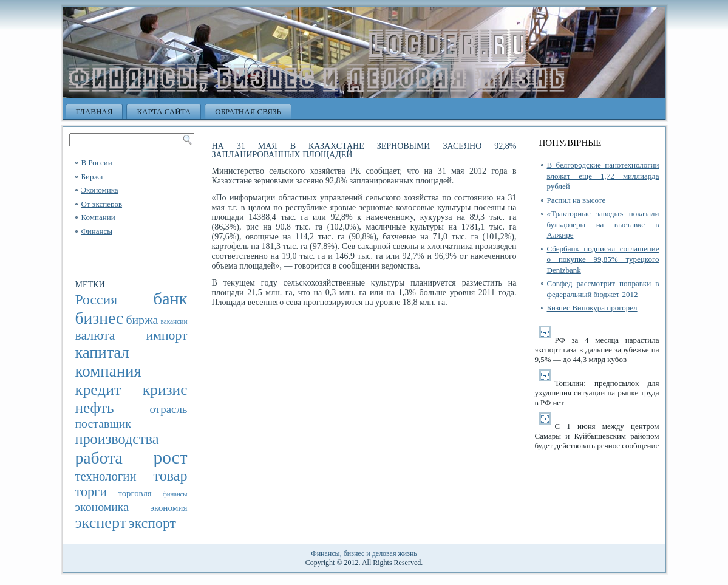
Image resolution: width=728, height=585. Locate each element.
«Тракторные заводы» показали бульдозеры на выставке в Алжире (603, 224)
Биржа (92, 176)
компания (108, 371)
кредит (98, 390)
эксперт (101, 523)
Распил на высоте (577, 200)
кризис (165, 390)
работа (99, 458)
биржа (142, 320)
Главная (94, 111)
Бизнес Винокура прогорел (592, 308)
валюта (95, 335)
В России (97, 162)
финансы (175, 494)
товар (171, 476)
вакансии (174, 321)
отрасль (168, 409)
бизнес (100, 318)
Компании (98, 217)
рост (171, 457)
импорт (167, 335)
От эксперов (102, 204)
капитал (102, 352)
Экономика (100, 190)
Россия (97, 299)
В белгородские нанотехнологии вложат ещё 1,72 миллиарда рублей (603, 176)
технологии (106, 476)
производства (117, 439)
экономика (102, 507)
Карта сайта (164, 111)
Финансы (97, 231)
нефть (95, 408)
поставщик (103, 423)
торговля (134, 493)
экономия (169, 508)
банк (171, 299)
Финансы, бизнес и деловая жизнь (364, 553)
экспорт (152, 523)
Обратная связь (248, 111)
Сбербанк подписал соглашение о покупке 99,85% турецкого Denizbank (603, 259)
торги (91, 492)
